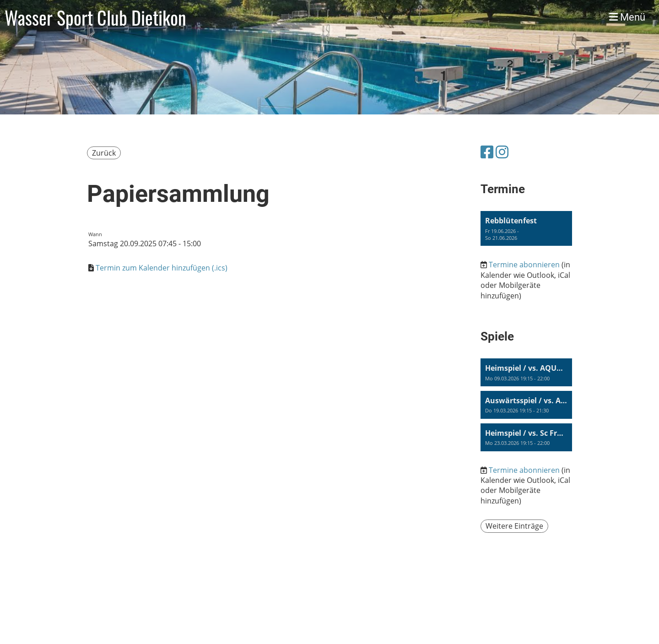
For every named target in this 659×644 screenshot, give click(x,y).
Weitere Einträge (514, 526)
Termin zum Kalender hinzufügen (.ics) (162, 268)
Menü (627, 17)
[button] (526, 228)
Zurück (104, 153)
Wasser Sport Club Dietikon (95, 17)
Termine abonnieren (524, 265)
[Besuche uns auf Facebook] (487, 152)
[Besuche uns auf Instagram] (502, 152)
